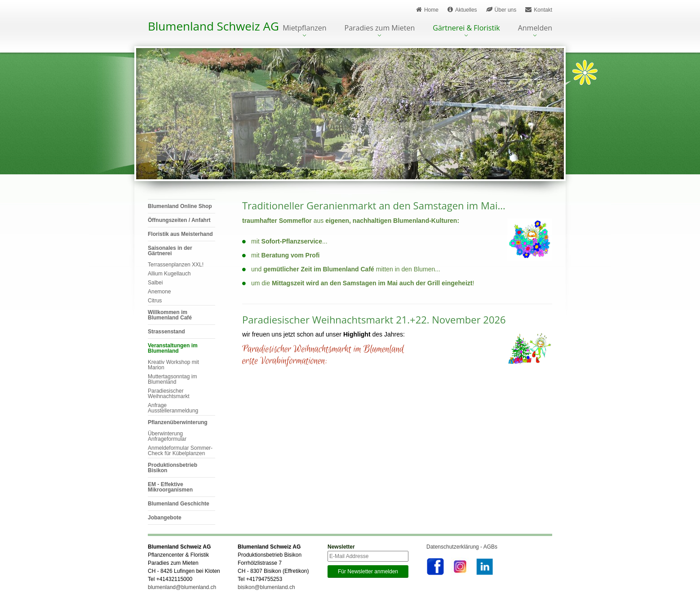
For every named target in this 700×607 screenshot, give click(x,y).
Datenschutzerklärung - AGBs (462, 547)
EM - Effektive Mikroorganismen (170, 487)
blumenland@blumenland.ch (182, 587)
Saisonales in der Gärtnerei (170, 251)
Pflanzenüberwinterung (178, 422)
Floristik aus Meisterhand (180, 234)
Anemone (159, 292)
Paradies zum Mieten (380, 29)
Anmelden (535, 29)
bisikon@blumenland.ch (266, 587)
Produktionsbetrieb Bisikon (173, 468)
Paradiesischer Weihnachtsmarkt (168, 394)
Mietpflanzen (304, 29)
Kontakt (539, 10)
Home (427, 10)
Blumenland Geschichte (179, 504)
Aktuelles (462, 10)
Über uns (501, 10)
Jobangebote (165, 518)
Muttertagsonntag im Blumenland (172, 379)
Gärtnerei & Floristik (466, 29)
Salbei (155, 283)
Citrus (155, 301)
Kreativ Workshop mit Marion (173, 365)
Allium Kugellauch (169, 274)
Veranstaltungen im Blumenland (173, 348)
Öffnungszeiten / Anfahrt (179, 220)
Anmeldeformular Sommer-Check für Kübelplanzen (180, 451)
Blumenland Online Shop (180, 206)
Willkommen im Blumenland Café (170, 315)
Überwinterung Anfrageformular (167, 436)
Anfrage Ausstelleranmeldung (173, 408)
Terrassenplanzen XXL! (176, 265)
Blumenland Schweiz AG (213, 26)
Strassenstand (166, 332)
